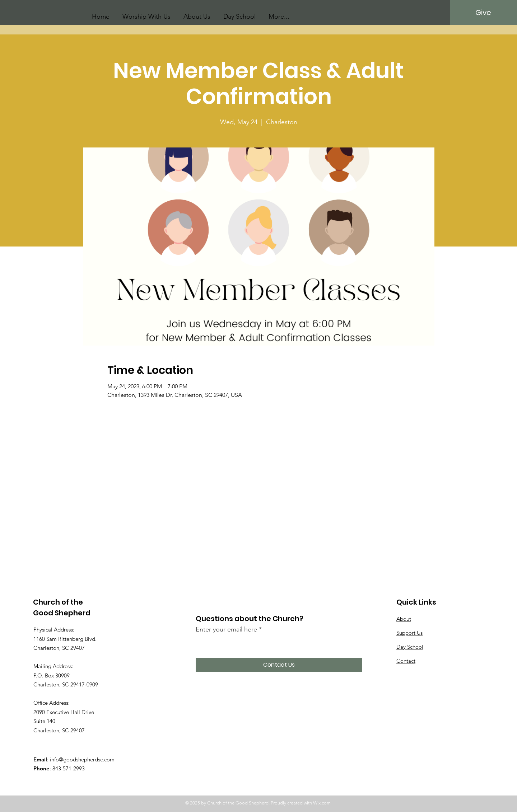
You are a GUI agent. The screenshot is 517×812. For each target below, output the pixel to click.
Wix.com (322, 803)
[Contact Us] (279, 665)
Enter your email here (226, 629)
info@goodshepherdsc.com (82, 759)
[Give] (483, 13)
